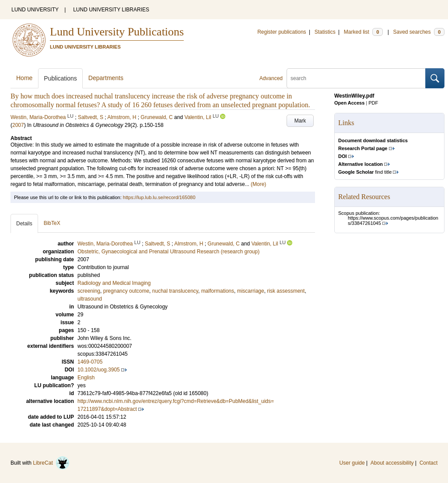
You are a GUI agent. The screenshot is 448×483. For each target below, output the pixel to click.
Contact (429, 463)
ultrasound (90, 299)
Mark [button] (300, 121)
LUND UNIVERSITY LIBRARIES (111, 10)
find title (365, 172)
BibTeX (52, 223)
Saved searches (419, 32)
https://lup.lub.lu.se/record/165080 (159, 197)
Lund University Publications (117, 32)
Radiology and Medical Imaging (114, 283)
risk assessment (286, 291)
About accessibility (392, 463)
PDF (373, 103)
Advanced (271, 78)
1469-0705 (90, 362)
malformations (218, 291)
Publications (60, 78)
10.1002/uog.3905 (99, 370)
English (86, 378)
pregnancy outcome (126, 291)
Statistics (325, 32)
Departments (106, 78)
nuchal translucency (175, 291)
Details (24, 224)
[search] (356, 78)
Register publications (282, 32)
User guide (352, 463)
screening (89, 291)
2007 (18, 125)
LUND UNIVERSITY (35, 10)
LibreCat (51, 463)
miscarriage (251, 291)
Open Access (349, 103)
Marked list (363, 32)
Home (24, 78)
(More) (258, 184)
